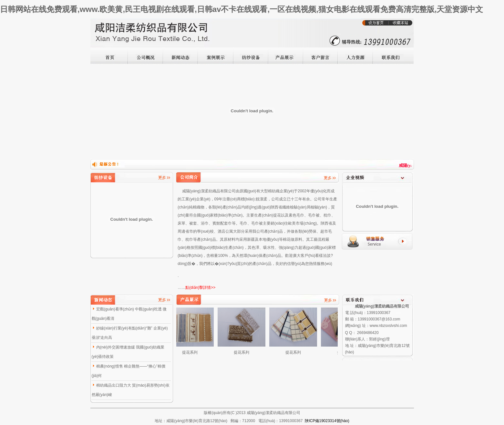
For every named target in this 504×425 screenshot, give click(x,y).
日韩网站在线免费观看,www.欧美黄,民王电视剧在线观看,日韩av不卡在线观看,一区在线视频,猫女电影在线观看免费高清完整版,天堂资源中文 (242, 9)
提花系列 (192, 352)
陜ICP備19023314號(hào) (327, 421)
